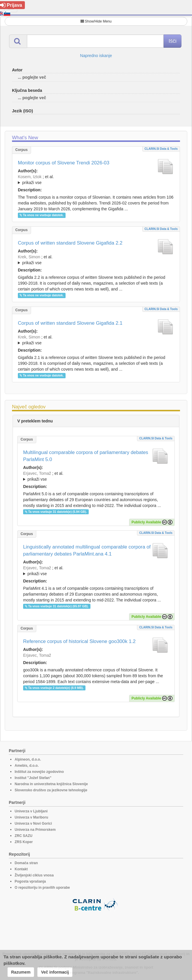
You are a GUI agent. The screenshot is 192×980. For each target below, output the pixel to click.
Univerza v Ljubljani (31, 811)
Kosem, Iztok (30, 177)
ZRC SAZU (24, 836)
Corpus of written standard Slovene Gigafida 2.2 (70, 243)
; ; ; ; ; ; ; (96, 180)
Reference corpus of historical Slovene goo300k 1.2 (79, 641)
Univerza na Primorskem (35, 830)
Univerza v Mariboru (31, 817)
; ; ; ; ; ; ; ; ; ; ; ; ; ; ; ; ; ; (96, 260)
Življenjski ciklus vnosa (34, 875)
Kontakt (21, 869)
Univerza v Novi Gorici (33, 823)
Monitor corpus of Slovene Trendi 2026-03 (64, 163)
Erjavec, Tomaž (37, 473)
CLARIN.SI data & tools (161, 149)
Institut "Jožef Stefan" (33, 778)
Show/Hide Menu (96, 21)
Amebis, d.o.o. (27, 766)
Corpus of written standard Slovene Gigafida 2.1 (70, 323)
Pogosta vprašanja (30, 881)
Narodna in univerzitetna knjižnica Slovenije (51, 784)
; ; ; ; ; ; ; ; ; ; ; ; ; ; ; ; (96, 340)
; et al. (96, 180)
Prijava (11, 5)
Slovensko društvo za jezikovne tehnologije (51, 790)
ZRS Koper (24, 842)
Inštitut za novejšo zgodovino (39, 772)
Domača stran (26, 863)
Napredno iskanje (96, 56)
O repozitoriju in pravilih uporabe (42, 888)
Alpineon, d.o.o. (28, 759)
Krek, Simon (29, 257)
